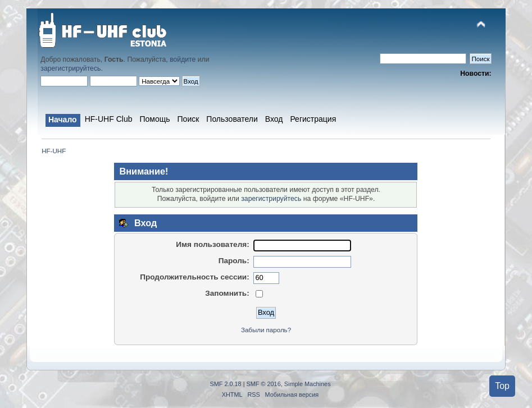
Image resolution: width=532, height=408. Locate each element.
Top (502, 386)
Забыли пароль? (266, 330)
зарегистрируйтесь (71, 68)
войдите (183, 59)
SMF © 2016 (264, 384)
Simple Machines (308, 384)
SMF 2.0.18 (225, 384)
